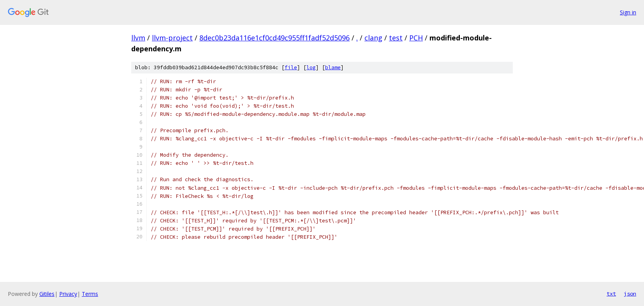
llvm (138, 38)
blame (333, 67)
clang (373, 38)
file (291, 67)
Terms (90, 294)
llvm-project (172, 38)
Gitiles (47, 294)
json (630, 294)
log (311, 67)
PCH (416, 38)
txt (611, 294)
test (396, 38)
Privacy (68, 294)
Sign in (628, 12)
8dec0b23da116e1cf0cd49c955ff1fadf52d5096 (274, 38)
